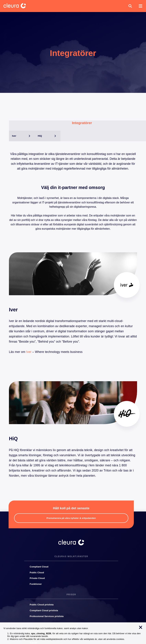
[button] (130, 6)
